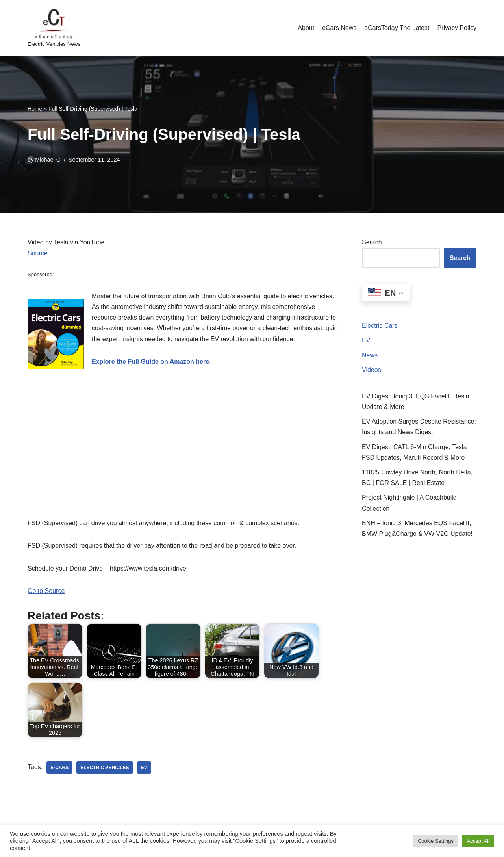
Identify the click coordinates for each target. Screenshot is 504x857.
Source (38, 253)
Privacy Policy (457, 28)
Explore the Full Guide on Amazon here (150, 362)
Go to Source (46, 591)
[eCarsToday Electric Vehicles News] (54, 28)
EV (366, 340)
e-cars (59, 768)
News (370, 355)
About (306, 28)
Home (35, 109)
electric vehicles (105, 768)
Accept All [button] (478, 841)
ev (144, 768)
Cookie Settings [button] (436, 841)
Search (372, 242)
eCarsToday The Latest (397, 28)
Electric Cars (380, 326)
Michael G (48, 160)
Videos (372, 370)
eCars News (339, 28)
